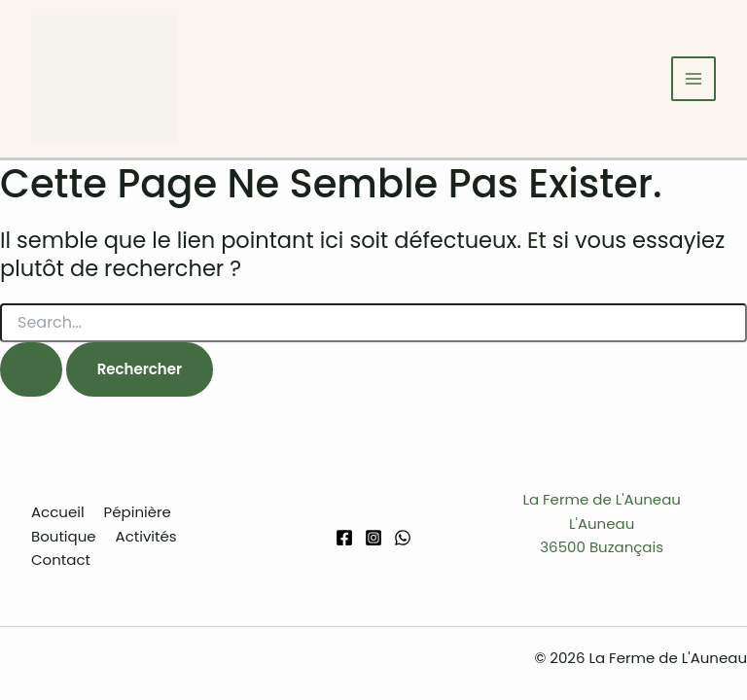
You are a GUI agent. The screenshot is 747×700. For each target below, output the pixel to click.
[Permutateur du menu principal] (694, 79)
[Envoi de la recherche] (31, 369)
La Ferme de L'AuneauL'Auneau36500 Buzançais (602, 524)
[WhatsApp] (403, 538)
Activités (146, 536)
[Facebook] (344, 538)
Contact (61, 560)
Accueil (58, 512)
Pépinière (138, 512)
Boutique (64, 536)
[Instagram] (373, 538)
